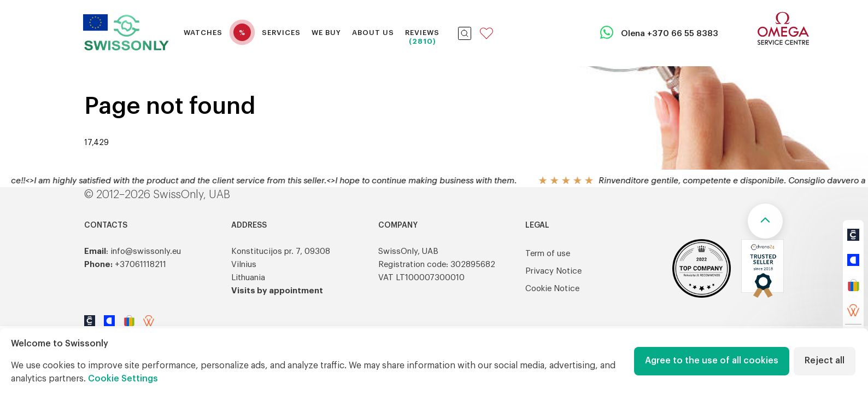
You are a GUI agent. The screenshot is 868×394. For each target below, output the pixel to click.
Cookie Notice (552, 289)
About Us (373, 33)
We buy (326, 33)
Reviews (422, 33)
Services (281, 33)
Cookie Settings (123, 379)
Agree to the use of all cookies (712, 361)
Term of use (548, 254)
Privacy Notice (553, 271)
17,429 (96, 143)
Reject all (825, 361)
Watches (203, 33)
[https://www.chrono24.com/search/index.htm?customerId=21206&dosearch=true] (853, 235)
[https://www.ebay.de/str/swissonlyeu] (853, 285)
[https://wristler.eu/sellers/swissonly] (853, 310)
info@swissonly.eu (146, 251)
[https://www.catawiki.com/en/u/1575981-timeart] (853, 260)
